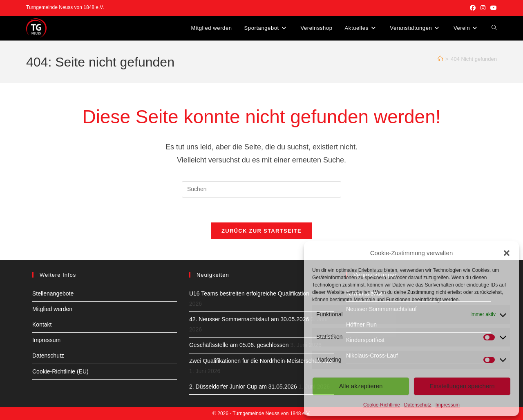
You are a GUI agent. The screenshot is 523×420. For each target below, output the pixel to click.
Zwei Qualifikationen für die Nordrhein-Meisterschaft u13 (260, 361)
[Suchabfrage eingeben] (261, 189)
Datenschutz (418, 405)
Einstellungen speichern (462, 386)
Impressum (448, 405)
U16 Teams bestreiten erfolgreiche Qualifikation (249, 293)
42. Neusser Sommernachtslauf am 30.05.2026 (249, 319)
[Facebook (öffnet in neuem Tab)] (473, 8)
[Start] (440, 59)
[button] (507, 253)
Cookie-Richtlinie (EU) (60, 371)
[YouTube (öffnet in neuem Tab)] (492, 8)
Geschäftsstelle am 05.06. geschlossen (239, 345)
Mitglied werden (52, 309)
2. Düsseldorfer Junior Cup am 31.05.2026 (243, 387)
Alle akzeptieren (361, 386)
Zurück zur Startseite (261, 231)
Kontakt (42, 324)
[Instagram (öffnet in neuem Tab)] (483, 8)
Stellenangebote (53, 293)
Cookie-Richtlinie (382, 405)
